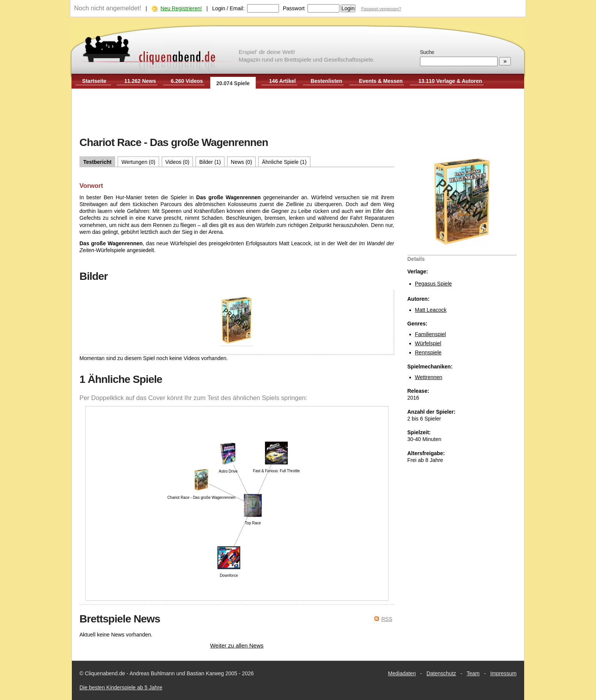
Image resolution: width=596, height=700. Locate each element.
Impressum (503, 673)
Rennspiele (428, 352)
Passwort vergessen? (381, 9)
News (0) (241, 162)
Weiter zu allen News (237, 645)
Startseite (94, 81)
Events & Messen (381, 81)
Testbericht (97, 162)
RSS (387, 619)
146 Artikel (282, 81)
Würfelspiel (428, 343)
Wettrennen (429, 377)
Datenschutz (441, 673)
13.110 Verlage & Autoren (450, 81)
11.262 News (140, 81)
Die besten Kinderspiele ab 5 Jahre (121, 687)
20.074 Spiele (233, 83)
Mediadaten (402, 673)
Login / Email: (228, 8)
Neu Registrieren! (181, 8)
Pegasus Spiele (434, 284)
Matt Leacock (431, 310)
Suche (427, 52)
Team (473, 673)
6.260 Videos (187, 81)
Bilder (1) (210, 162)
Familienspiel (431, 334)
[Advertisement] (298, 113)
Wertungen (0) (138, 162)
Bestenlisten (326, 81)
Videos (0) (178, 162)
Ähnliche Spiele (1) (284, 162)
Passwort (294, 8)
